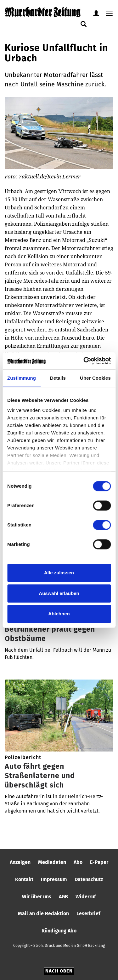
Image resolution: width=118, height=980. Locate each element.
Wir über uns (37, 897)
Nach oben (59, 971)
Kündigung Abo (59, 931)
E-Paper (99, 862)
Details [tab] (58, 378)
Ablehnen (59, 614)
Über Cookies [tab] (95, 378)
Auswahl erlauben (59, 593)
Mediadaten (52, 862)
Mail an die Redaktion (43, 913)
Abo (78, 862)
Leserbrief (88, 913)
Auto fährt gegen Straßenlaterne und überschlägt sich (40, 776)
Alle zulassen (59, 573)
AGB (63, 897)
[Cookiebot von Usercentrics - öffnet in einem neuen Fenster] (84, 361)
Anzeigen (20, 862)
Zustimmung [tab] (22, 378)
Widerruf (86, 897)
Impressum (54, 879)
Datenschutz (89, 879)
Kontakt (24, 879)
